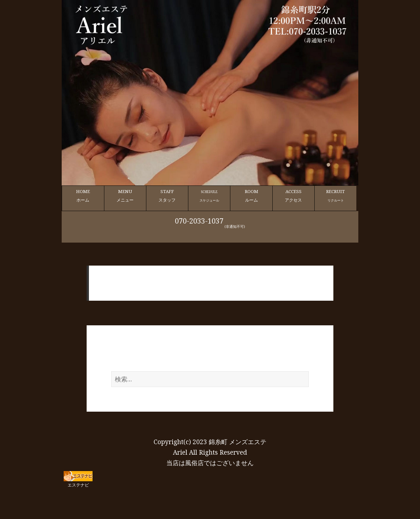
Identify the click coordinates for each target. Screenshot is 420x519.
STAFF (167, 196)
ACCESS (294, 196)
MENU (125, 196)
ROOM (251, 196)
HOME (83, 196)
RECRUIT (336, 196)
